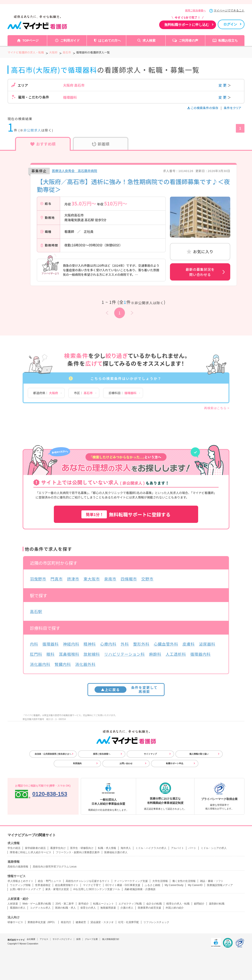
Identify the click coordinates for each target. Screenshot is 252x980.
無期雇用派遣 (108, 908)
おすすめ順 (43, 144)
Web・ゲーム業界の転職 (37, 904)
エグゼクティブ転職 (130, 904)
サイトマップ (150, 754)
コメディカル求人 (40, 908)
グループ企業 (91, 939)
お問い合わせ (126, 763)
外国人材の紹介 (175, 908)
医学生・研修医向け (82, 848)
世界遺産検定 (43, 885)
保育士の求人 (88, 908)
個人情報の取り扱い (199, 754)
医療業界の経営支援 (149, 908)
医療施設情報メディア (220, 885)
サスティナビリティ (62, 939)
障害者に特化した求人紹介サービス (31, 852)
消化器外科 (85, 664)
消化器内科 (40, 664)
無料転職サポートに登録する (126, 514)
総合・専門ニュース (50, 881)
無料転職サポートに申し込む (187, 25)
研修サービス (15, 922)
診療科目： (122, 393)
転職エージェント (104, 904)
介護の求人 (127, 908)
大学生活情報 (160, 881)
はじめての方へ (110, 40)
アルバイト (177, 848)
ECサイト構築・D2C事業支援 (123, 885)
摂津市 (73, 579)
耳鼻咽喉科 (69, 654)
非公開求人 (32, 130)
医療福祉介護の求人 (116, 852)
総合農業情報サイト (67, 885)
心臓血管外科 (166, 644)
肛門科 (36, 654)
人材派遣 (13, 904)
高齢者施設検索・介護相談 (140, 889)
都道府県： (46, 393)
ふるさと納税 (152, 885)
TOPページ (31, 40)
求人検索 (149, 40)
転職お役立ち (228, 40)
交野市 (147, 579)
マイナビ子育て (92, 885)
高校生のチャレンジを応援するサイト (88, 881)
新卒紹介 (84, 904)
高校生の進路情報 (18, 867)
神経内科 (71, 644)
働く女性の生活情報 (184, 881)
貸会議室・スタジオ (102, 922)
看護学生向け (58, 848)
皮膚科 (189, 644)
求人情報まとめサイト (20, 881)
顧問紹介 (199, 904)
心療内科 (108, 644)
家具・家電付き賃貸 (57, 889)
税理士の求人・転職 (178, 904)
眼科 (51, 654)
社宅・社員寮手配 (129, 922)
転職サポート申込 (175, 763)
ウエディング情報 (20, 885)
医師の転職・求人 (65, 908)
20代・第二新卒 (65, 904)
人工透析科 (176, 654)
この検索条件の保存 (203, 108)
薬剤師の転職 (217, 904)
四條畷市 (129, 579)
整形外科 (141, 644)
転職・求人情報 (107, 848)
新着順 (101, 144)
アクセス (44, 939)
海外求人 (126, 848)
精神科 (90, 644)
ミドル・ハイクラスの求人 (151, 848)
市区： (83, 393)
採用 (78, 939)
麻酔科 (155, 654)
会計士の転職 (154, 904)
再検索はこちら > (217, 408)
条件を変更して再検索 (126, 689)
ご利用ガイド (70, 40)
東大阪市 (92, 579)
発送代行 (66, 922)
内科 (34, 644)
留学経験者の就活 (35, 848)
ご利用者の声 (188, 40)
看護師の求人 (18, 908)
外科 (125, 644)
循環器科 (51, 644)
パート (192, 848)
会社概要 (31, 939)
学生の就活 (14, 848)
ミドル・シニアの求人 (214, 848)
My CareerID (195, 885)
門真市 (57, 579)
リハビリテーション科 (125, 654)
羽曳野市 (38, 579)
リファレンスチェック (156, 922)
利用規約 (77, 763)
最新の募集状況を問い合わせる (200, 272)
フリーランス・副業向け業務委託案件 (78, 852)
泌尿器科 (207, 644)
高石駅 (36, 611)
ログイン (230, 24)
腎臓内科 (63, 664)
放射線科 (92, 654)
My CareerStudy (174, 885)
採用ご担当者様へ (195, 11)
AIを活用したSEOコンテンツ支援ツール (97, 889)
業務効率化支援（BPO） (42, 922)
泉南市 (110, 579)
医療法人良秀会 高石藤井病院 (75, 171)
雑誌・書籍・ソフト (212, 881)
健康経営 (81, 922)
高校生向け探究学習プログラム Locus (55, 867)
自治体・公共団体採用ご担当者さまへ (53, 754)
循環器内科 (200, 654)
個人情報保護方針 (111, 939)
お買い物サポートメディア (25, 889)
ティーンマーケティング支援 (131, 881)
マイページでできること (229, 10)
